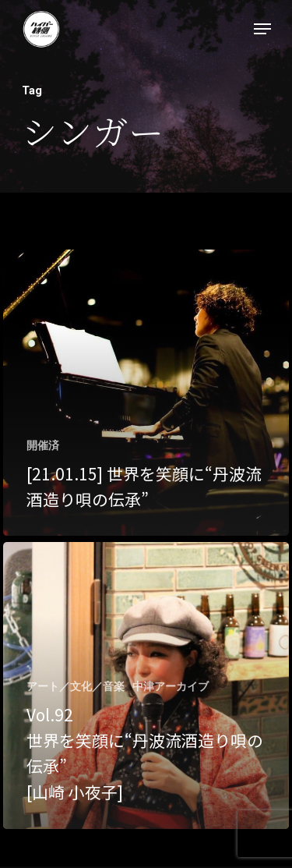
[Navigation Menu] (262, 29)
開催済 (43, 445)
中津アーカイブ (171, 686)
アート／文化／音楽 (76, 686)
